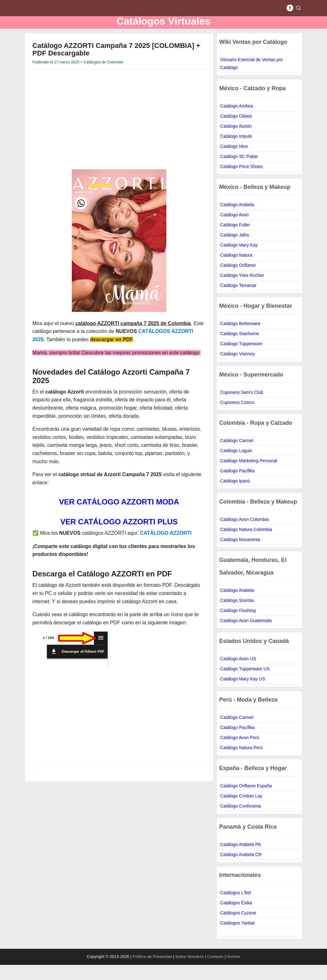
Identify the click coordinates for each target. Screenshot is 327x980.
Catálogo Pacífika (238, 486)
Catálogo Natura (236, 270)
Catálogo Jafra (235, 250)
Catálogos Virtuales (163, 28)
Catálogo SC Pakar (239, 172)
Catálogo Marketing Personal (249, 476)
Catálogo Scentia (237, 615)
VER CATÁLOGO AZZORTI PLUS (119, 537)
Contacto (215, 972)
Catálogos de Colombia (103, 77)
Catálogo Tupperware (241, 359)
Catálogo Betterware (240, 339)
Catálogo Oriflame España (246, 801)
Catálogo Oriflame (238, 280)
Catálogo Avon (235, 230)
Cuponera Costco (237, 417)
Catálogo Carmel (237, 456)
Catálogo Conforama (241, 821)
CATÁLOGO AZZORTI (166, 548)
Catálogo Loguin (236, 466)
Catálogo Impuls (236, 151)
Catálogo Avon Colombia (244, 534)
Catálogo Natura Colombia (246, 545)
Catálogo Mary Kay (239, 260)
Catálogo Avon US (238, 674)
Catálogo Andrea (237, 121)
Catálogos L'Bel (236, 908)
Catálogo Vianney (238, 369)
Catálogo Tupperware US (245, 684)
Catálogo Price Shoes (241, 182)
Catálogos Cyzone (238, 928)
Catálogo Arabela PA (241, 860)
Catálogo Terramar (238, 300)
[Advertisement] (119, 132)
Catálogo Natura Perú (241, 763)
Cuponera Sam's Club (242, 407)
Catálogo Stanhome (240, 349)
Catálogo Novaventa (240, 555)
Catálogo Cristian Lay (241, 811)
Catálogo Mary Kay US (243, 694)
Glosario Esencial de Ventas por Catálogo (252, 79)
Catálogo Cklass (236, 131)
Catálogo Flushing (238, 626)
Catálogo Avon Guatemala (246, 636)
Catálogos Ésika (236, 918)
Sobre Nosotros (190, 972)
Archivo (233, 972)
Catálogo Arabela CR (241, 870)
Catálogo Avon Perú (240, 753)
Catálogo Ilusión (236, 141)
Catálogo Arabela (237, 220)
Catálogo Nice (234, 161)
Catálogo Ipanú (235, 496)
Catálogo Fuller (235, 240)
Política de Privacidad (153, 972)
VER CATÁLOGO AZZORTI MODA (119, 517)
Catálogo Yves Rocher (242, 290)
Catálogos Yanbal (237, 938)
